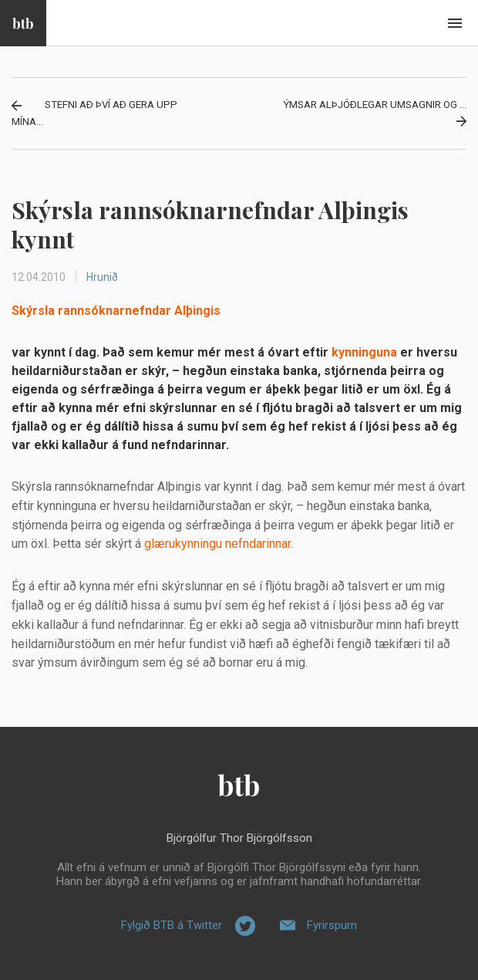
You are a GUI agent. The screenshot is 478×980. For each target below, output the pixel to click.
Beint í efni (455, 23)
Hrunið (102, 277)
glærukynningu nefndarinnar (217, 544)
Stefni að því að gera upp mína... (94, 113)
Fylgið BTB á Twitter (172, 925)
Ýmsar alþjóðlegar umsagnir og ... (375, 105)
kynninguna (364, 352)
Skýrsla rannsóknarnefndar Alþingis (116, 311)
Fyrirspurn (332, 925)
